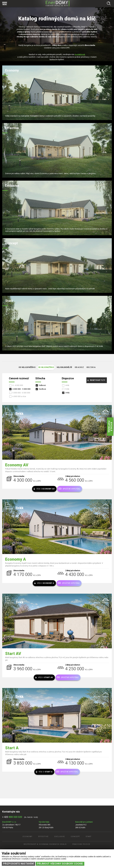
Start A (12, 748)
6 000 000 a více (19, 396)
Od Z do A (91, 367)
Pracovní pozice (81, 844)
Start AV (13, 654)
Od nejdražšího (46, 367)
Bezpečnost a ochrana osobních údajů (45, 844)
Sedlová (42, 389)
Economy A (16, 559)
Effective (43, 837)
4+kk (67, 385)
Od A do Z (79, 367)
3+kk (67, 393)
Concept (75, 837)
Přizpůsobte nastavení (18, 864)
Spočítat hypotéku (71, 489)
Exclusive (60, 837)
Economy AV (17, 465)
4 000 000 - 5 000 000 (21, 389)
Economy (28, 837)
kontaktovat (80, 54)
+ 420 (12, 817)
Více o (45, 489)
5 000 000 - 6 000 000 (21, 393)
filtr (98, 380)
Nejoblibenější (64, 367)
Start (89, 837)
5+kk (67, 389)
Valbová (42, 385)
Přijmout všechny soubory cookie (60, 864)
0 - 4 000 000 (18, 385)
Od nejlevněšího (27, 367)
